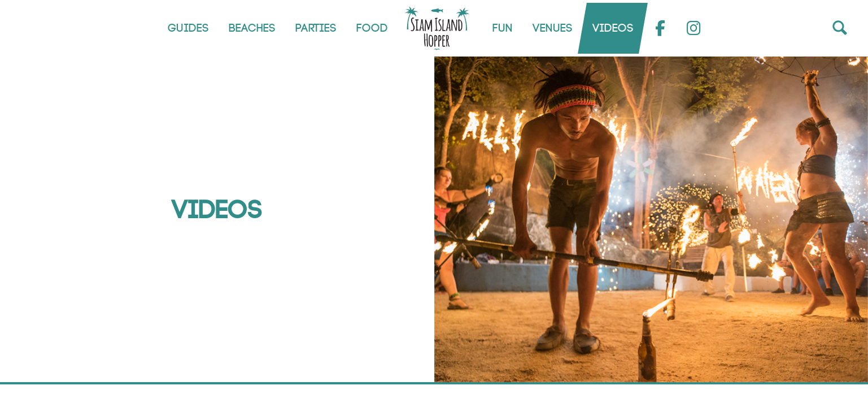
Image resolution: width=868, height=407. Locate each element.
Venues (552, 28)
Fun (502, 28)
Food (372, 28)
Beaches (252, 28)
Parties (315, 28)
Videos (612, 28)
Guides (188, 28)
